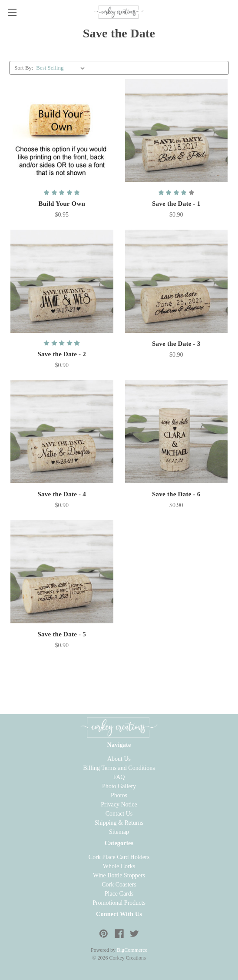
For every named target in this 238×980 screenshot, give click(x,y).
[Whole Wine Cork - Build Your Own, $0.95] (62, 131)
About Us (119, 759)
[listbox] (62, 68)
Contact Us (119, 814)
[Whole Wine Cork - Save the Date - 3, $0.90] (177, 281)
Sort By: (24, 68)
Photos (119, 795)
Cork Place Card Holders (119, 857)
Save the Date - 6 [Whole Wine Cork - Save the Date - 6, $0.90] (176, 494)
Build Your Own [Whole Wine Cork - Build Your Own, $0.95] (62, 204)
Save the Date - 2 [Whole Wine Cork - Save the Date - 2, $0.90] (62, 354)
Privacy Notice (119, 804)
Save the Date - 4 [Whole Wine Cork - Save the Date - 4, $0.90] (62, 494)
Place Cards (119, 894)
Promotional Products (119, 903)
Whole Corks (119, 866)
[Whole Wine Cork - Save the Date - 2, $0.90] (62, 281)
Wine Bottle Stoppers (119, 875)
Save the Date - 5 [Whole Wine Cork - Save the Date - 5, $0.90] (62, 634)
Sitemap (119, 832)
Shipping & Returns (119, 823)
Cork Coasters (119, 885)
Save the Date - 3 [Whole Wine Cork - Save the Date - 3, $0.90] (176, 344)
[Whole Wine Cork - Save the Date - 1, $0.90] (177, 131)
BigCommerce (132, 950)
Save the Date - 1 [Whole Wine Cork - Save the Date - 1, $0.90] (176, 204)
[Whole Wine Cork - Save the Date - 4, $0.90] (62, 432)
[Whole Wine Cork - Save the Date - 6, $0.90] (177, 432)
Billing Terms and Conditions (119, 768)
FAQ (119, 777)
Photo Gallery (119, 786)
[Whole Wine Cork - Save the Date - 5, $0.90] (62, 572)
